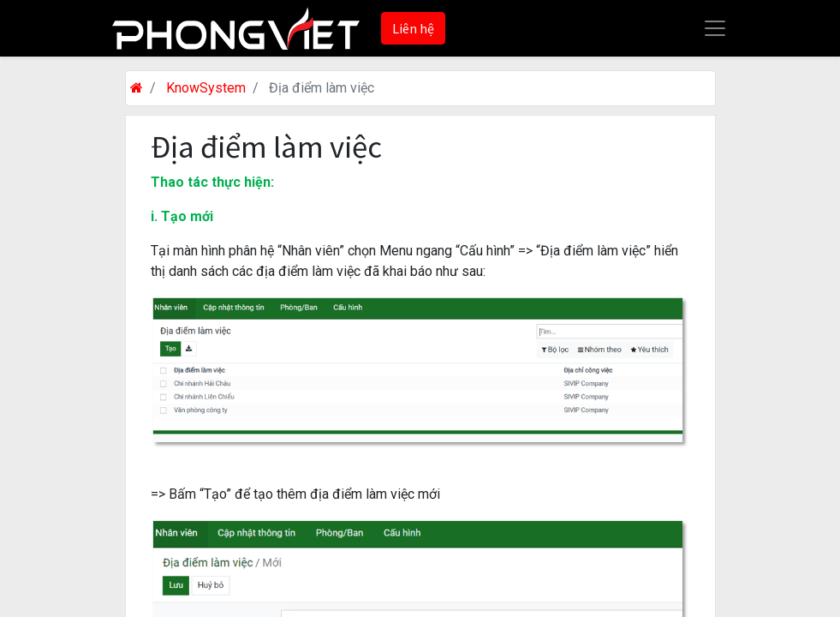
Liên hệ (413, 28)
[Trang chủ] (137, 88)
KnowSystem (206, 88)
